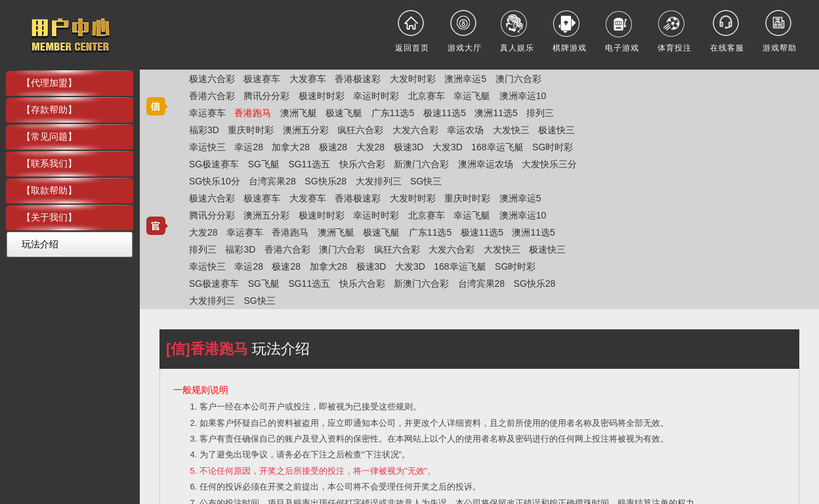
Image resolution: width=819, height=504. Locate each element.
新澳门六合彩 (421, 164)
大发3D (448, 147)
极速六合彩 (212, 79)
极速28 (333, 147)
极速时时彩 (322, 96)
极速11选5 (445, 113)
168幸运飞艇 (497, 147)
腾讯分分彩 (266, 96)
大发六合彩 (415, 130)
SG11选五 (309, 164)
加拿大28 (291, 147)
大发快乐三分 (549, 164)
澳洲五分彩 (306, 130)
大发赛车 (308, 79)
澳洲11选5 (496, 113)
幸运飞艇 (472, 96)
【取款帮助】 (49, 190)
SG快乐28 (325, 181)
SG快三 (426, 181)
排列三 (540, 113)
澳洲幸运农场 (486, 164)
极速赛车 (262, 79)
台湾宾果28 (272, 181)
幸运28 (249, 147)
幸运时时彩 (376, 96)
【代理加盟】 (49, 83)
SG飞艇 (264, 164)
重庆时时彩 (251, 130)
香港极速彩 (358, 79)
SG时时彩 (553, 147)
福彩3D (204, 130)
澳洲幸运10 (523, 96)
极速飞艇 (344, 113)
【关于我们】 (49, 217)
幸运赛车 (207, 113)
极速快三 (556, 130)
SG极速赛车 (214, 164)
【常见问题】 (49, 136)
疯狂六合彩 (360, 130)
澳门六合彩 (518, 79)
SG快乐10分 (215, 181)
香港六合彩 (212, 96)
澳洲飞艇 (299, 113)
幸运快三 (207, 147)
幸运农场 (465, 130)
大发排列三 (379, 181)
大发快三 (511, 130)
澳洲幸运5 (465, 79)
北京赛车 (427, 96)
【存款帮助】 (49, 110)
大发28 (371, 147)
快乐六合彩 (362, 164)
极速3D (409, 147)
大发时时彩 (413, 79)
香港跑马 (253, 113)
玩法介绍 (40, 244)
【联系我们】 (49, 163)
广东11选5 (393, 113)
